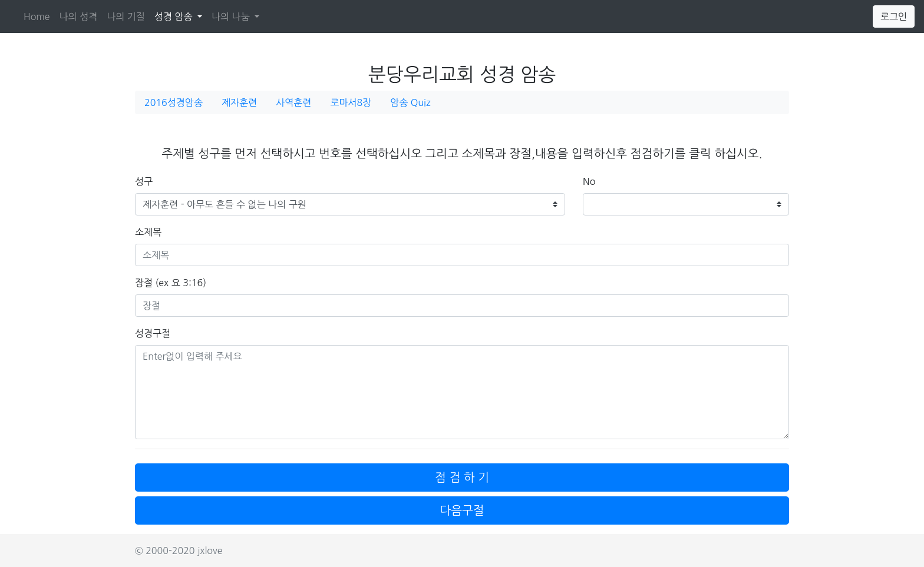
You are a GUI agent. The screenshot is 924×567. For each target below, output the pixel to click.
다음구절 (462, 510)
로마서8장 (351, 102)
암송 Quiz (410, 102)
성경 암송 (181, 15)
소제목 (148, 232)
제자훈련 (239, 102)
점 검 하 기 (462, 478)
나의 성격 (79, 16)
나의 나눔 (232, 16)
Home (37, 16)
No (589, 181)
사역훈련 (293, 102)
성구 (144, 181)
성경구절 (153, 333)
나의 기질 (126, 16)
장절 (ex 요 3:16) (171, 283)
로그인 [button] (894, 16)
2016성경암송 (174, 102)
